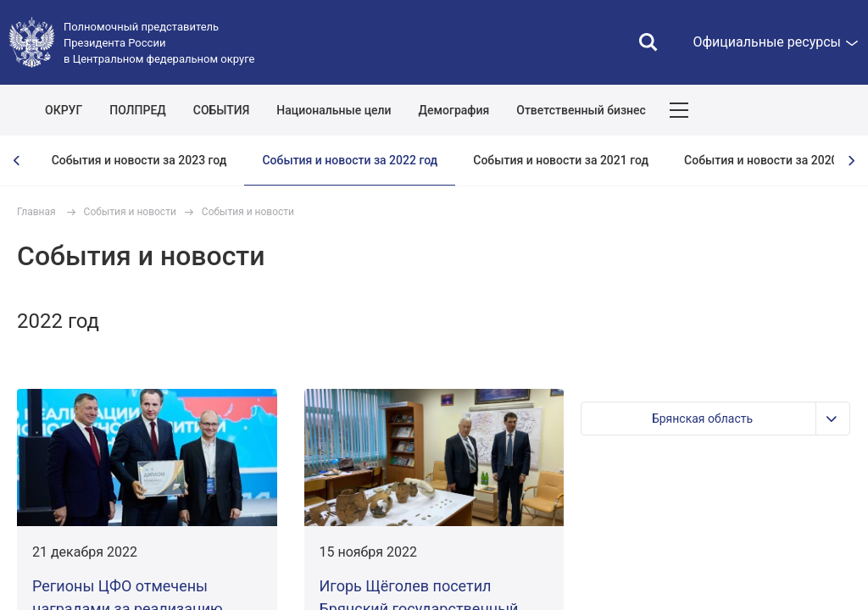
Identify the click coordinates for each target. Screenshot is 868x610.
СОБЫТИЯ (222, 110)
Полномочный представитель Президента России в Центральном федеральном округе (159, 43)
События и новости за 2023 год (139, 160)
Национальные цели (334, 110)
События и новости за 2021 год (561, 160)
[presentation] (17, 161)
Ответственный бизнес (581, 110)
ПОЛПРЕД (138, 110)
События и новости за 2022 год (350, 160)
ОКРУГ (64, 110)
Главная (36, 212)
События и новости (130, 212)
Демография (454, 110)
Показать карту (804, 110)
